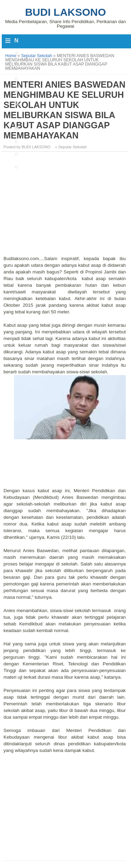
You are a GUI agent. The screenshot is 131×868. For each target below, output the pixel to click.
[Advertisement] (65, 206)
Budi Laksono (66, 12)
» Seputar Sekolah (71, 147)
